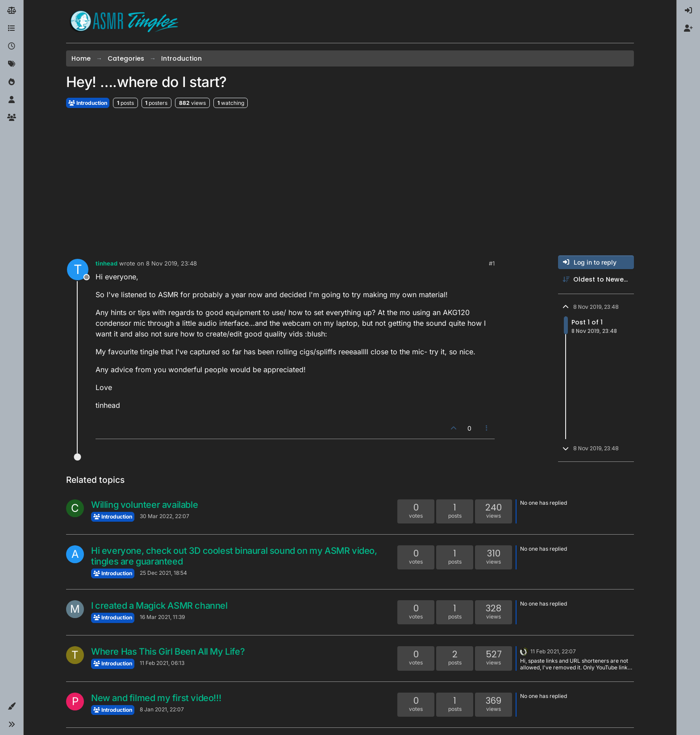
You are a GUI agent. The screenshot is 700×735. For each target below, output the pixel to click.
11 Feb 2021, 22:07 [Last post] (553, 651)
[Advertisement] (350, 182)
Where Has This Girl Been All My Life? (168, 652)
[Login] (688, 11)
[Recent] (12, 46)
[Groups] (12, 118)
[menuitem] (688, 11)
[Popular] (12, 82)
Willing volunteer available (144, 505)
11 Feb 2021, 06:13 (162, 663)
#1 (492, 263)
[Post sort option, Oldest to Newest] (596, 280)
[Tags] (12, 64)
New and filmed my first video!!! (156, 698)
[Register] (688, 29)
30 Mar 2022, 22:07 (165, 516)
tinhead (106, 263)
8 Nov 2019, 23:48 (171, 263)
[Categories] (12, 29)
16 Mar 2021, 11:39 (162, 617)
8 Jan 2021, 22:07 (162, 709)
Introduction (88, 103)
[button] (12, 706)
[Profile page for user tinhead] (78, 270)
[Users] (12, 100)
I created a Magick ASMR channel (159, 606)
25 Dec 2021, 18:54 (163, 573)
